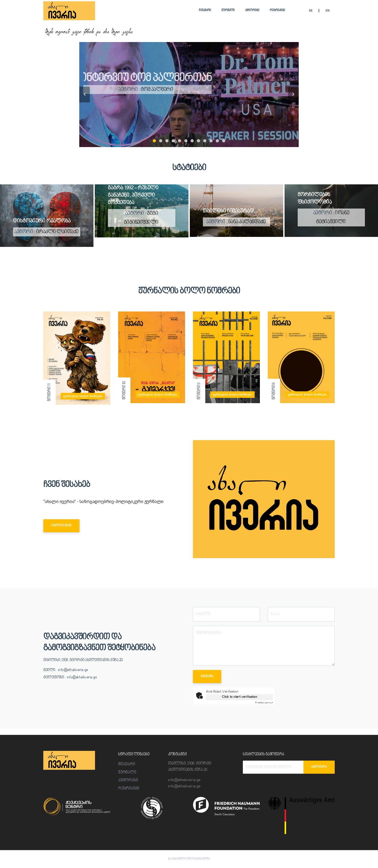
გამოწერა (319, 767)
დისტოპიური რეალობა (42, 221)
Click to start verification (240, 697)
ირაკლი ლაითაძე (57, 232)
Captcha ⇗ (264, 703)
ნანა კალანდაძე (247, 222)
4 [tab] (173, 141)
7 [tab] (192, 141)
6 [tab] (186, 141)
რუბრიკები (277, 10)
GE (311, 11)
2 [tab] (161, 141)
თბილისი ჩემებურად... (230, 211)
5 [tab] (180, 141)
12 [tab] (224, 141)
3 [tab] (167, 141)
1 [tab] (154, 141)
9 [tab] (205, 141)
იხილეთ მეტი (61, 526)
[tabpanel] (189, 95)
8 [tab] (198, 141)
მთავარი (205, 10)
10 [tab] (211, 141)
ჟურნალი (228, 10)
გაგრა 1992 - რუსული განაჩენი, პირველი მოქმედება (133, 195)
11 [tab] (217, 141)
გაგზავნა (207, 676)
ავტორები (252, 10)
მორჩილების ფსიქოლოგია (315, 199)
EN (327, 11)
